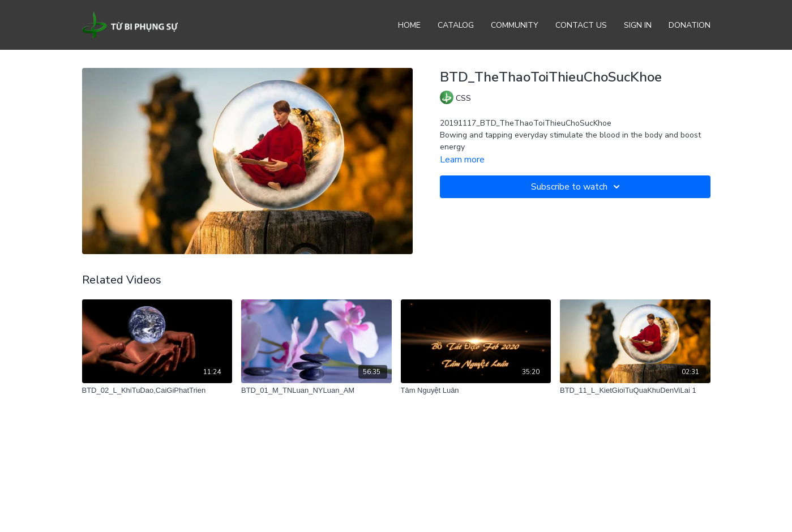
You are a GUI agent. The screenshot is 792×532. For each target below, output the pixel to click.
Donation (690, 25)
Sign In (638, 25)
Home (409, 25)
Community (515, 25)
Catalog (456, 25)
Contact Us (581, 25)
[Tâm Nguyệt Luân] (476, 391)
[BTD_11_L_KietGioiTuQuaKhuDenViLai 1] (635, 391)
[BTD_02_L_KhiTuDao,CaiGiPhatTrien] (157, 391)
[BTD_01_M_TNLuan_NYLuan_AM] (316, 391)
